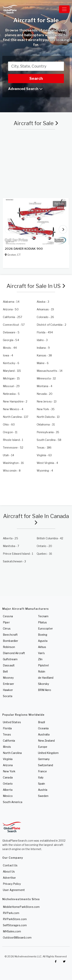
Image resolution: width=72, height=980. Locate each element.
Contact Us (10, 865)
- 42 (50, 538)
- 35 (46, 409)
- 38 (44, 355)
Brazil (42, 722)
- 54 (11, 340)
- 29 (11, 386)
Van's (41, 653)
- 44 (10, 348)
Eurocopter (45, 628)
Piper (6, 622)
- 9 (43, 348)
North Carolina (12, 753)
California (9, 741)
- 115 (12, 371)
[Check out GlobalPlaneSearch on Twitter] (64, 962)
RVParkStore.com (15, 919)
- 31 (46, 424)
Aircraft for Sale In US (36, 286)
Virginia (8, 759)
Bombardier (10, 641)
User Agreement (14, 890)
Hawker (8, 690)
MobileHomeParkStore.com (21, 907)
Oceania (43, 728)
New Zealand (46, 741)
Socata (8, 696)
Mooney (8, 678)
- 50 (11, 309)
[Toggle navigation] (64, 9)
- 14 (11, 302)
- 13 (47, 401)
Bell (5, 671)
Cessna (8, 616)
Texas (7, 734)
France (43, 771)
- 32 (46, 378)
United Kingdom (48, 753)
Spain (42, 784)
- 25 (10, 538)
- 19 (45, 309)
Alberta (8, 790)
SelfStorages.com (15, 925)
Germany (44, 759)
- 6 (11, 363)
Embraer (8, 684)
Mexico (8, 796)
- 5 (11, 332)
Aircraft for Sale (36, 123)
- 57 (14, 325)
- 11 (10, 432)
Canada (8, 777)
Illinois (7, 747)
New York (9, 771)
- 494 (45, 332)
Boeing (43, 635)
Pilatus (43, 622)
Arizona (8, 765)
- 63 (44, 455)
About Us (9, 871)
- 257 (12, 317)
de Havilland (46, 678)
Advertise (9, 878)
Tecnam (43, 616)
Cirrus (7, 628)
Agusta (43, 641)
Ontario (8, 784)
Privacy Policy (12, 884)
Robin (42, 671)
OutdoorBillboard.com (17, 937)
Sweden (43, 796)
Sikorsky (44, 684)
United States (12, 722)
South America (13, 802)
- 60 (9, 424)
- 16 (13, 463)
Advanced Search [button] (25, 89)
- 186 (44, 447)
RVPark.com (11, 913)
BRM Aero (45, 690)
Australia (44, 734)
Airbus (42, 647)
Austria (43, 790)
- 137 (16, 417)
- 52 (13, 447)
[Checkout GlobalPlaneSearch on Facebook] (56, 962)
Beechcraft (10, 635)
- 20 (45, 394)
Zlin (40, 659)
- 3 (43, 302)
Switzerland (46, 765)
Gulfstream (10, 659)
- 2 (51, 325)
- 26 (45, 317)
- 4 (8, 355)
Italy (41, 777)
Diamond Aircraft (14, 653)
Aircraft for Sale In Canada (36, 519)
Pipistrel (43, 665)
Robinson (9, 647)
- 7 (11, 546)
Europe (43, 747)
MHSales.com (12, 931)
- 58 (49, 440)
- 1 (13, 440)
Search (36, 78)
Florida (7, 728)
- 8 (12, 471)
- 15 (11, 378)
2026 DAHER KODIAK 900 (24, 249)
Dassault (9, 665)
